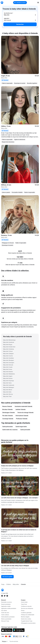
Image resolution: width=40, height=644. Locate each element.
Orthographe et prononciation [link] (28, 623)
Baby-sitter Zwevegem (9, 363)
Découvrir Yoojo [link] (5, 621)
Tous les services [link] (14, 641)
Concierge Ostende (8, 419)
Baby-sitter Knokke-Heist (9, 347)
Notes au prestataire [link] (6, 619)
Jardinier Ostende (20, 409)
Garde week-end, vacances (10, 430)
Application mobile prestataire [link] (9, 608)
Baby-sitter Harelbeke (8, 358)
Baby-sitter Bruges (8, 345)
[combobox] (20, 14)
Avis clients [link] (4, 611)
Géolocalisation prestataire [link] (8, 617)
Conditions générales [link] (26, 613)
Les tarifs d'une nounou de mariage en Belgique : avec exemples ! (20, 498)
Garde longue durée (21, 427)
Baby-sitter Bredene (8, 372)
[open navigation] (38, 3)
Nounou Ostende (7, 406)
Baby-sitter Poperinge (8, 381)
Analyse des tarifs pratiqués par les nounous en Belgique (17, 466)
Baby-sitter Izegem (8, 376)
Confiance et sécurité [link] (26, 606)
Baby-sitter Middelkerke (9, 374)
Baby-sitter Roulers (8, 378)
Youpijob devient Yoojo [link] (27, 621)
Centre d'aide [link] (24, 602)
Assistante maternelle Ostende (23, 406)
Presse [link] (23, 611)
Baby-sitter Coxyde (8, 367)
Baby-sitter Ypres (7, 383)
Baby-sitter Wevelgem (9, 360)
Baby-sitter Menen (8, 390)
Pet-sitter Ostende (8, 416)
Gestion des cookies (26, 619)
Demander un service (20, 3)
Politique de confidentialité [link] (28, 615)
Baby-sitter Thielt (7, 396)
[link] (2, 3)
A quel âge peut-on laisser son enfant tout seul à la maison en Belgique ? (19, 531)
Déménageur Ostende (9, 413)
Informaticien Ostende (22, 416)
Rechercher (20, 24)
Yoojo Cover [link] (24, 604)
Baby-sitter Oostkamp (8, 349)
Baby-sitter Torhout (8, 351)
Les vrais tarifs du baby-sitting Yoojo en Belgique (15, 566)
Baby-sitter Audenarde (9, 385)
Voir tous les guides (7, 577)
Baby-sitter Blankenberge (9, 340)
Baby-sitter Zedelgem (8, 354)
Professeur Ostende (22, 419)
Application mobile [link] (6, 606)
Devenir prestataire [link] (6, 604)
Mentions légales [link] (25, 617)
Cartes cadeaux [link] (5, 615)
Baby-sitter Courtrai (8, 356)
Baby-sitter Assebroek (9, 342)
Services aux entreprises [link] (27, 608)
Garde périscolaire (8, 427)
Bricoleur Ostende (7, 409)
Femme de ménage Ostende (26, 413)
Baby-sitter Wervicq (8, 394)
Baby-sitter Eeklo (7, 392)
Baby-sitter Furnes (8, 369)
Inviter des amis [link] (5, 613)
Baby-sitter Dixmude (8, 365)
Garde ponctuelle (25, 430)
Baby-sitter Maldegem (9, 387)
